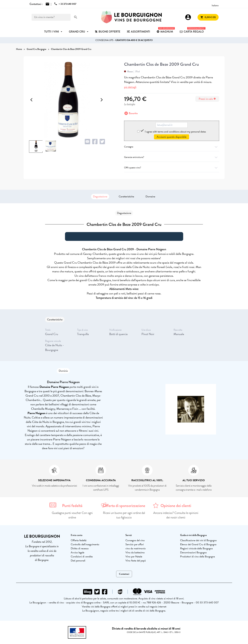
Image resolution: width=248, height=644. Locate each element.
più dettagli (130, 87)
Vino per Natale (134, 557)
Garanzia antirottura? (172, 157)
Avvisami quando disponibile (172, 137)
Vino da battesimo (135, 552)
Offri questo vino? (172, 168)
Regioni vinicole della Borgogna (196, 548)
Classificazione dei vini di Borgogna (198, 540)
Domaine (150, 197)
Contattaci (124, 574)
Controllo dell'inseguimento (85, 544)
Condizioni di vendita (82, 557)
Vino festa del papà (136, 561)
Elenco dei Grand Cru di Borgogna (198, 544)
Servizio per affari (135, 544)
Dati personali (78, 561)
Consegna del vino (135, 540)
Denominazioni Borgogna (193, 552)
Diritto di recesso (80, 548)
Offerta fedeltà (79, 540)
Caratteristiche (126, 197)
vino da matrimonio (136, 548)
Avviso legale (77, 552)
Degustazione (100, 197)
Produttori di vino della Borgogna (198, 557)
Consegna (172, 147)
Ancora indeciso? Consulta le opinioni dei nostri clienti (176, 515)
